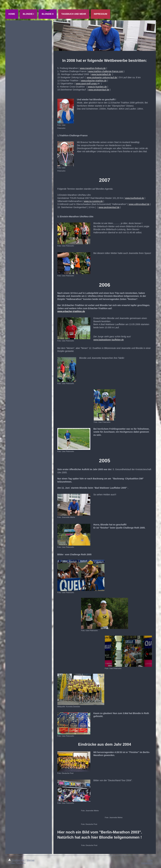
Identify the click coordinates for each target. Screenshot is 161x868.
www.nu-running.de (93, 201)
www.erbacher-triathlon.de (94, 81)
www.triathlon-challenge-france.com (106, 71)
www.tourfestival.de (135, 198)
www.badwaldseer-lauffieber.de (109, 340)
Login (150, 860)
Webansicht (147, 863)
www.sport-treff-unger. (87, 84)
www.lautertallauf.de (101, 74)
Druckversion (17, 860)
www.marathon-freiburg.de (93, 68)
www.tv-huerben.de (97, 87)
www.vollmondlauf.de (139, 204)
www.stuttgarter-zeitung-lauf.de (102, 77)
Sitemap (30, 860)
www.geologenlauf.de (99, 90)
